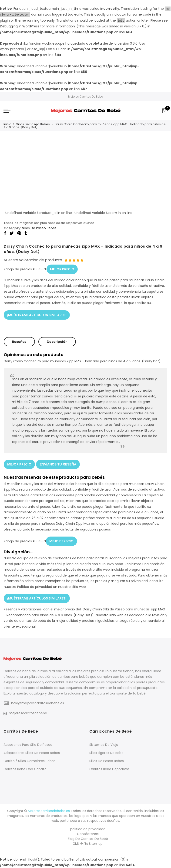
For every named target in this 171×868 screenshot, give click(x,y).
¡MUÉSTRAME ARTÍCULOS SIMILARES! (37, 315)
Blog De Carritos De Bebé (88, 839)
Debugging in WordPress (20, 26)
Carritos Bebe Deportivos (109, 769)
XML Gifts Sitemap (88, 844)
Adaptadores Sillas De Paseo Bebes (32, 753)
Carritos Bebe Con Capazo (25, 769)
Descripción (57, 342)
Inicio (7, 124)
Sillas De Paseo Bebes (33, 124)
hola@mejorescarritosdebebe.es (38, 703)
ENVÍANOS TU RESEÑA (58, 464)
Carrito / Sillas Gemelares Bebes (29, 761)
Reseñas (19, 342)
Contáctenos (88, 834)
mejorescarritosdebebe (25, 713)
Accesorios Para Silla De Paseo (28, 745)
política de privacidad (88, 829)
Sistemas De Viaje (104, 745)
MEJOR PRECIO (62, 269)
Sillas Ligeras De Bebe (106, 753)
